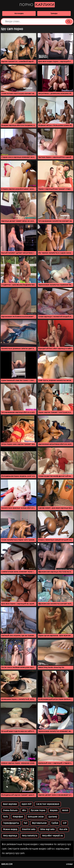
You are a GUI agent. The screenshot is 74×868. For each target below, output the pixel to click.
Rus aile (63, 829)
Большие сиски (36, 817)
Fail (25, 823)
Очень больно (10, 810)
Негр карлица (10, 836)
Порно (37, 5)
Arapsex (54, 810)
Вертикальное (39, 823)
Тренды (54, 13)
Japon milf (26, 804)
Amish (65, 810)
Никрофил (18, 817)
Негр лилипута (30, 836)
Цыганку (53, 817)
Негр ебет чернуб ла (52, 836)
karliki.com (7, 864)
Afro (24, 810)
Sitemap (69, 864)
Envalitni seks (29, 829)
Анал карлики (10, 804)
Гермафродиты (11, 823)
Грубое (55, 823)
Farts (5, 817)
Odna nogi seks (47, 829)
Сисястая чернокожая (48, 804)
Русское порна (38, 810)
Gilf (65, 823)
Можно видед (10, 829)
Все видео (19, 13)
